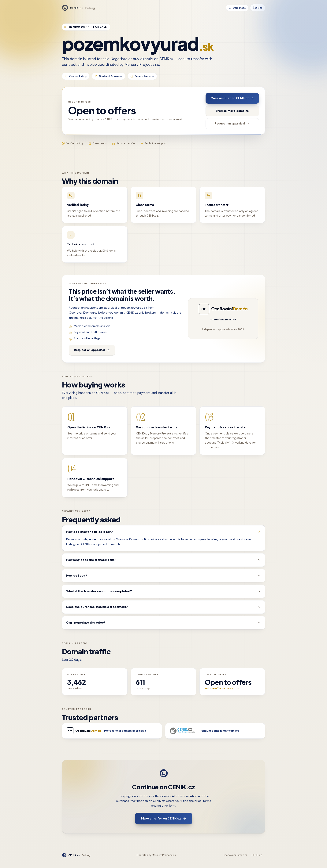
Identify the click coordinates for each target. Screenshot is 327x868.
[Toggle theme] (237, 8)
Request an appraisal (232, 124)
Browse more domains (232, 111)
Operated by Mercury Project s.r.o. (156, 855)
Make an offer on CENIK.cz (232, 98)
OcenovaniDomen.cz (235, 855)
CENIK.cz (257, 855)
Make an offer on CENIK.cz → (222, 688)
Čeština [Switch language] (258, 8)
